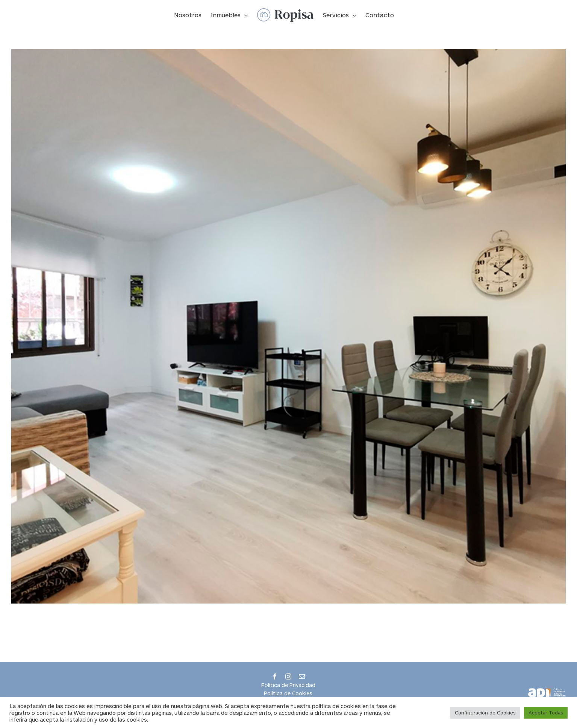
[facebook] (275, 676)
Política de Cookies (288, 693)
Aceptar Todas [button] (546, 713)
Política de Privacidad (288, 685)
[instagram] (288, 676)
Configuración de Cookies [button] (485, 713)
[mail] (302, 676)
